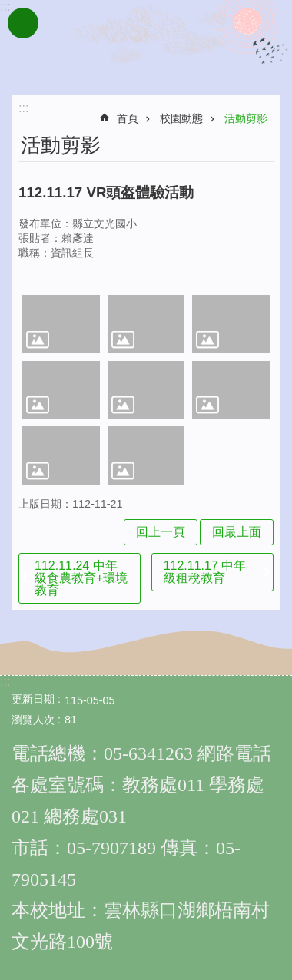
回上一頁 (161, 532)
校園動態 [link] (181, 118)
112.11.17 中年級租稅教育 (205, 572)
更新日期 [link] (33, 699)
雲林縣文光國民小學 (146, 45)
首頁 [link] (128, 118)
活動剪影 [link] (246, 118)
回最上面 (237, 532)
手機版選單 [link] (23, 23)
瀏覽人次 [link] (33, 720)
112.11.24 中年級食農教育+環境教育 (81, 578)
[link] (61, 324)
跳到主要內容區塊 (8, 8)
